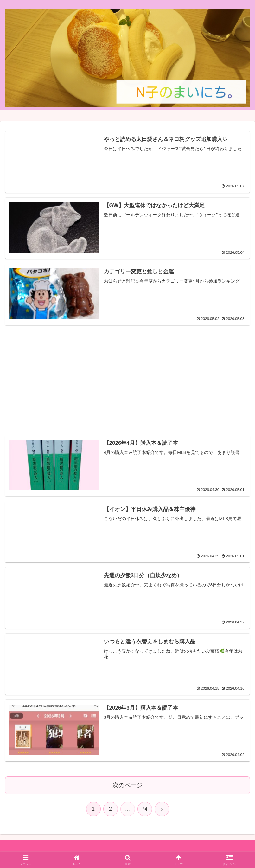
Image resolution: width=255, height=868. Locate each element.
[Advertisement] (127, 374)
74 (145, 808)
